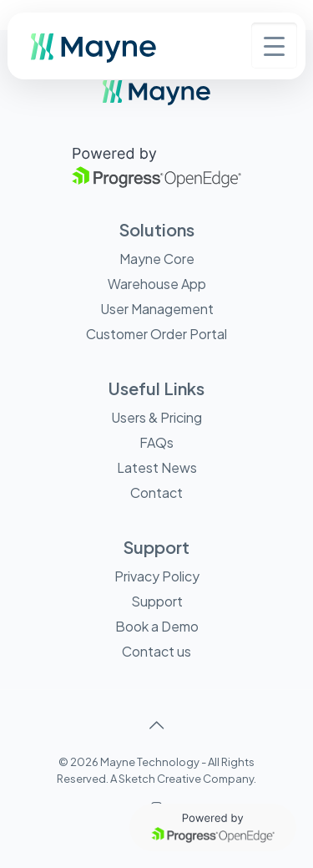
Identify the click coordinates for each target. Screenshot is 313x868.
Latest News (157, 467)
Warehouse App (157, 284)
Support (157, 601)
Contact (156, 492)
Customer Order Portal (156, 334)
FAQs (156, 442)
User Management (157, 309)
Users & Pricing (156, 417)
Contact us (156, 651)
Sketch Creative (160, 779)
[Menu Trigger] (274, 46)
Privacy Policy (157, 576)
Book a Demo (157, 626)
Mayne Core (157, 259)
